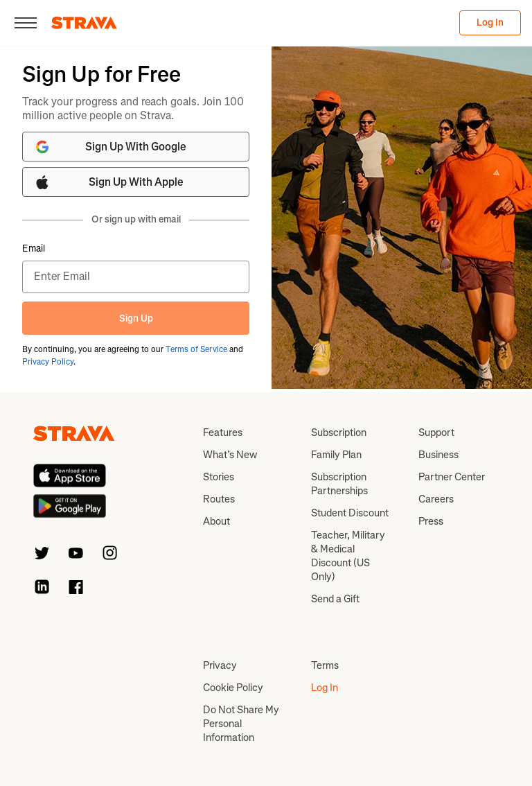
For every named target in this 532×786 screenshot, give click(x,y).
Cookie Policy (233, 688)
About (216, 521)
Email (34, 249)
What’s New (230, 455)
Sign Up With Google (110, 147)
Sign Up (136, 318)
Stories (219, 477)
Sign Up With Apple (109, 182)
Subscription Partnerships (339, 484)
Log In (490, 23)
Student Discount (350, 513)
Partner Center (452, 477)
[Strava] (84, 23)
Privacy (220, 665)
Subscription (339, 433)
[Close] (26, 23)
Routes (219, 499)
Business (438, 455)
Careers (436, 499)
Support (436, 433)
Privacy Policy (48, 362)
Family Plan (336, 455)
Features (223, 433)
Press (431, 521)
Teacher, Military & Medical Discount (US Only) (348, 556)
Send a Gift (335, 599)
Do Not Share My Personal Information (241, 724)
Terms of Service (196, 349)
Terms (325, 665)
